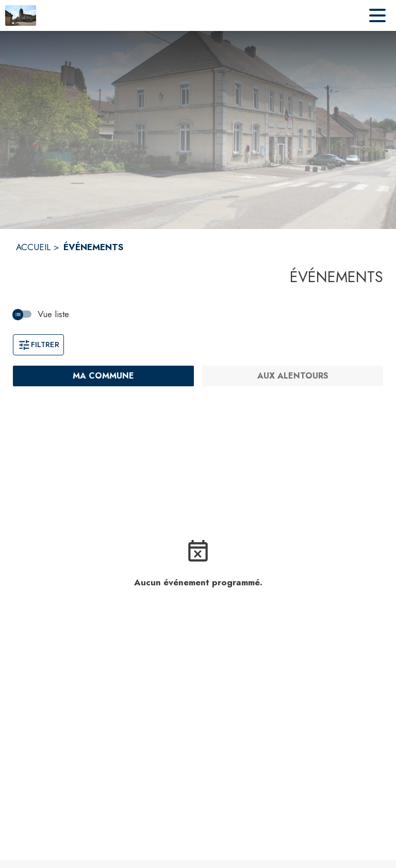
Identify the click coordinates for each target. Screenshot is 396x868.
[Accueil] (21, 15)
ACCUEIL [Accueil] (33, 247)
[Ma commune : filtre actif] (103, 376)
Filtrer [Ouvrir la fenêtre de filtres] (38, 345)
